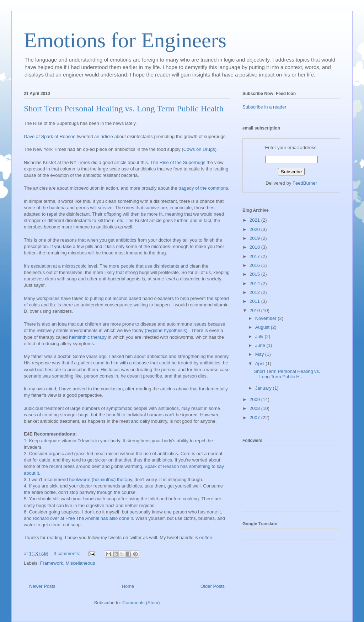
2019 (255, 238)
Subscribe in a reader (264, 107)
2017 (255, 256)
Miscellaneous (80, 563)
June (261, 345)
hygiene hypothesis (166, 330)
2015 (255, 274)
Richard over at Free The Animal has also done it (83, 518)
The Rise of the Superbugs (178, 162)
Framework (52, 563)
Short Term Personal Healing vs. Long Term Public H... (287, 374)
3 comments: (68, 554)
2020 (255, 229)
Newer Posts (42, 586)
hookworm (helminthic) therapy (100, 479)
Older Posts (213, 586)
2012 (255, 292)
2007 (255, 418)
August (263, 327)
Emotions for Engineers (125, 40)
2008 (255, 408)
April (261, 363)
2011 (255, 301)
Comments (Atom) (141, 603)
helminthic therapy (88, 337)
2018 (255, 247)
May (260, 354)
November (267, 318)
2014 (255, 283)
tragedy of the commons (203, 188)
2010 (255, 310)
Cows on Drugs (199, 149)
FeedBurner (305, 183)
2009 (255, 399)
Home (128, 586)
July (260, 336)
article (107, 136)
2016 (255, 265)
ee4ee (206, 537)
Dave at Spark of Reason (50, 136)
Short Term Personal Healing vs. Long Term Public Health (124, 109)
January (264, 388)
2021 (255, 220)
